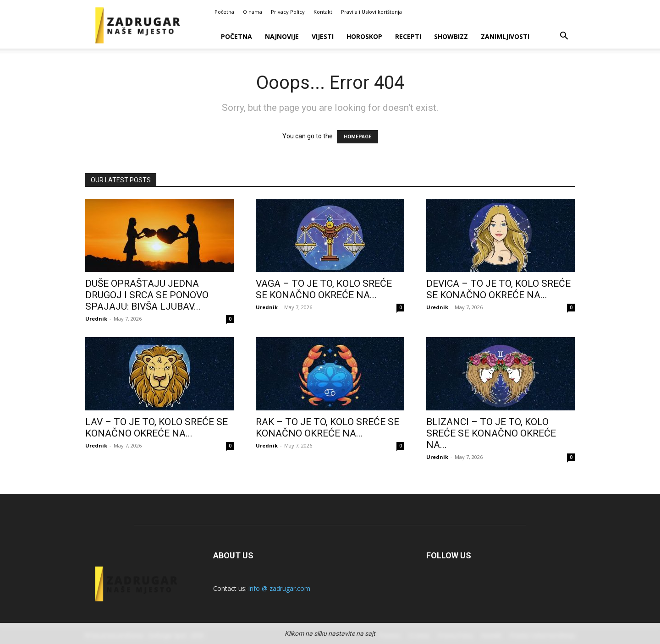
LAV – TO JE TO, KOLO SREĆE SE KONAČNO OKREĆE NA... (157, 428)
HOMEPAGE (357, 137)
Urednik (96, 319)
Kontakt (323, 12)
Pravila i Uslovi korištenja (371, 12)
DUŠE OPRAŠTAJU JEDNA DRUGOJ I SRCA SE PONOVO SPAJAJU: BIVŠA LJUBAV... (147, 295)
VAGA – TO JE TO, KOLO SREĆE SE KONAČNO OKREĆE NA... (324, 289)
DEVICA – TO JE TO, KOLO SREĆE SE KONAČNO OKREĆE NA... (498, 289)
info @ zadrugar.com (279, 588)
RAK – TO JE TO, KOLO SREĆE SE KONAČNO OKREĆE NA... (327, 428)
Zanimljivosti (505, 36)
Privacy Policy (288, 12)
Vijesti (323, 36)
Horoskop (364, 36)
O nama (253, 12)
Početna (224, 12)
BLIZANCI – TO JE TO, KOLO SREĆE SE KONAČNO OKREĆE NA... (491, 433)
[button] (564, 37)
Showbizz (451, 36)
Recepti (408, 36)
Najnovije (282, 36)
